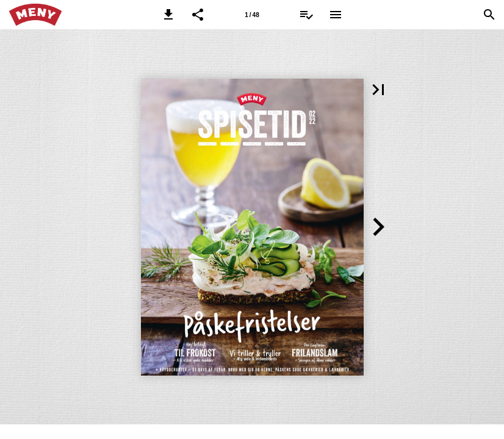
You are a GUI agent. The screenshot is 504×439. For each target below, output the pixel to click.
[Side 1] (252, 15)
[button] (168, 15)
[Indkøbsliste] (306, 15)
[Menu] (336, 15)
